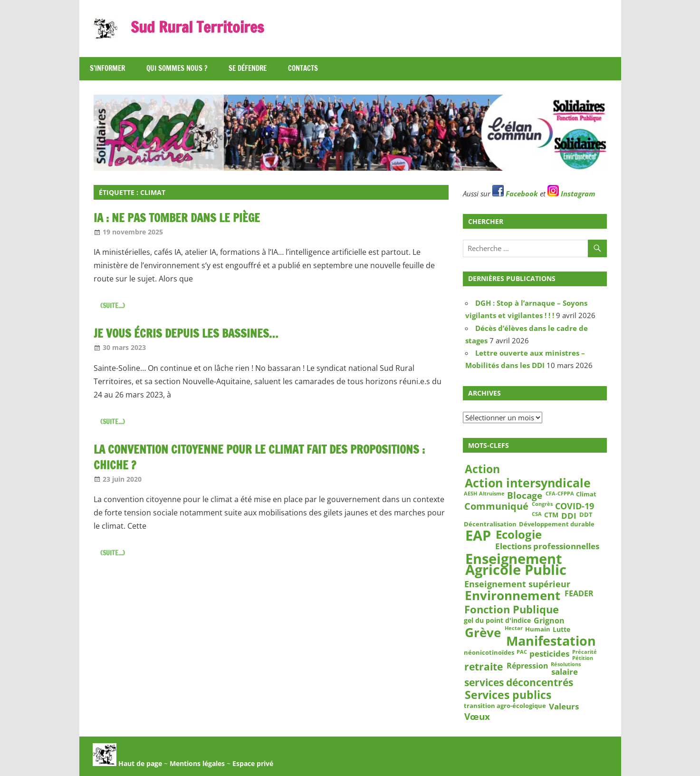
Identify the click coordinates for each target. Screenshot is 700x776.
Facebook (515, 194)
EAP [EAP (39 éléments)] (478, 536)
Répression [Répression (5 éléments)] (527, 665)
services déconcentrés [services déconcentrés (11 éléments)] (519, 683)
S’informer (107, 68)
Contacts (303, 68)
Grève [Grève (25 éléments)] (483, 633)
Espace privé (253, 763)
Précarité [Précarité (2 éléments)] (585, 652)
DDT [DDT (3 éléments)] (586, 514)
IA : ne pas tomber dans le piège (177, 218)
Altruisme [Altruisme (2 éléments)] (492, 494)
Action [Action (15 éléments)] (482, 469)
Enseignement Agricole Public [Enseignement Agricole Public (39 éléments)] (516, 565)
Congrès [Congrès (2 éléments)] (542, 504)
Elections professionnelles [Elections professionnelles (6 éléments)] (547, 546)
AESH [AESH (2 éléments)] (470, 494)
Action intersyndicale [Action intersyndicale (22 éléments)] (528, 483)
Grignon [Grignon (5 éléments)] (549, 621)
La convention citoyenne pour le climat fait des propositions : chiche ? (259, 457)
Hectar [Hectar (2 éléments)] (514, 629)
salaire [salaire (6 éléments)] (565, 672)
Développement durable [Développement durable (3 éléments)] (557, 524)
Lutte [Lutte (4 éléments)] (561, 630)
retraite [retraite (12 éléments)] (484, 667)
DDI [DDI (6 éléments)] (569, 515)
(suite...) (113, 306)
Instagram (571, 194)
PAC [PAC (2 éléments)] (522, 652)
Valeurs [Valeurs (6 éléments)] (564, 707)
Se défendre (248, 68)
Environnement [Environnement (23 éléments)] (513, 596)
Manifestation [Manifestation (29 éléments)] (551, 641)
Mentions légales (197, 763)
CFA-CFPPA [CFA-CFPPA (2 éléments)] (560, 494)
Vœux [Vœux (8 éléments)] (477, 717)
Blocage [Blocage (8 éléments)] (525, 495)
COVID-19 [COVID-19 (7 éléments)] (575, 506)
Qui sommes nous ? (177, 68)
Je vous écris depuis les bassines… (186, 333)
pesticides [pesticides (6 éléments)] (549, 654)
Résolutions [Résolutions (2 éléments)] (566, 664)
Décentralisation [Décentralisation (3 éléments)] (490, 524)
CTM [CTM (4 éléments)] (551, 515)
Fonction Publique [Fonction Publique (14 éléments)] (512, 610)
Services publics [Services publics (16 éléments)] (508, 695)
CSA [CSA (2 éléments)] (537, 514)
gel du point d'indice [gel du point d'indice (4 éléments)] (497, 621)
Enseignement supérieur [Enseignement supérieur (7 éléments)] (517, 584)
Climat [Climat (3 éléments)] (586, 494)
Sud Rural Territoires (197, 27)
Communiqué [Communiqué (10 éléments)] (496, 506)
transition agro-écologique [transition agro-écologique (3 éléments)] (505, 706)
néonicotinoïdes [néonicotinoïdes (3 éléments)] (489, 653)
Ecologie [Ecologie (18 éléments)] (519, 534)
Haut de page (127, 763)
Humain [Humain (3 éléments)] (538, 629)
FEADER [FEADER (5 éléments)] (579, 593)
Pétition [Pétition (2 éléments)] (583, 658)
